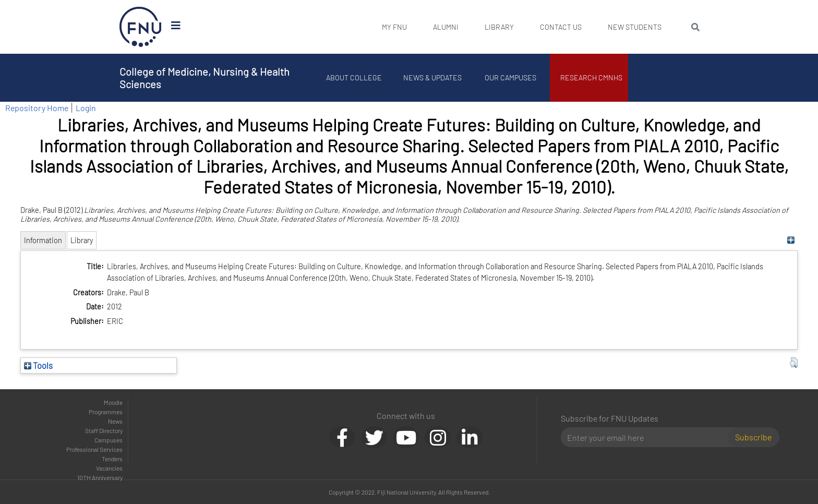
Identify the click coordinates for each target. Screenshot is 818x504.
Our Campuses (511, 77)
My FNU (394, 27)
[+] (791, 240)
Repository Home (37, 108)
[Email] (648, 437)
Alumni (446, 27)
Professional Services (94, 449)
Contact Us (561, 27)
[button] (794, 363)
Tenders (112, 459)
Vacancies (109, 468)
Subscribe (753, 437)
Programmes (106, 412)
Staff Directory (104, 430)
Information (43, 240)
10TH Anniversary (100, 477)
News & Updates (432, 77)
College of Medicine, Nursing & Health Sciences (204, 78)
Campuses (109, 440)
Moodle (113, 402)
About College (354, 77)
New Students (635, 27)
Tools (38, 365)
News (115, 421)
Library (499, 27)
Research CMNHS (592, 77)
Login (86, 108)
